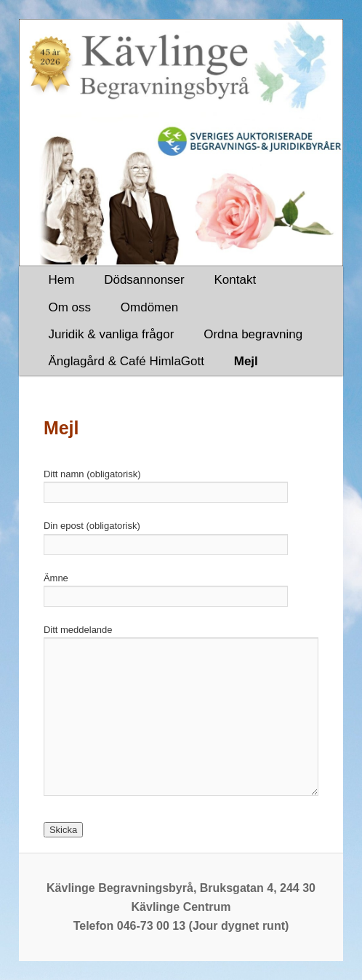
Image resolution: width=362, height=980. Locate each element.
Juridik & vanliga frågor (111, 334)
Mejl (246, 361)
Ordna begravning (253, 334)
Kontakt (236, 280)
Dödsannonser (144, 280)
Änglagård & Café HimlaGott (126, 361)
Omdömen (149, 307)
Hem (61, 280)
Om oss (69, 307)
